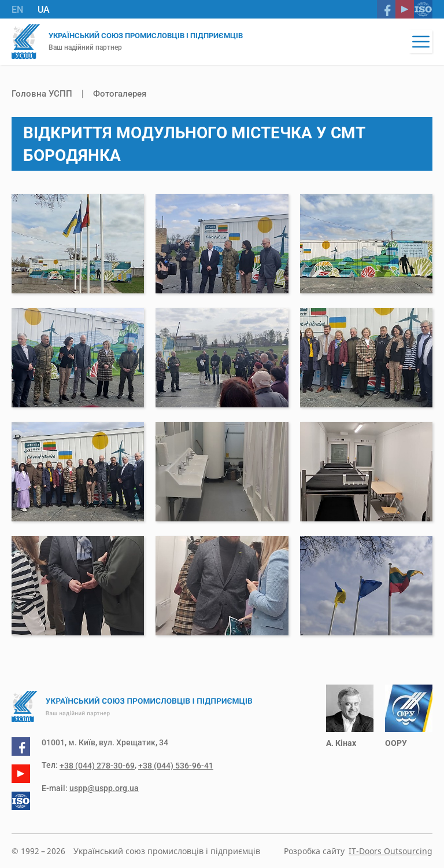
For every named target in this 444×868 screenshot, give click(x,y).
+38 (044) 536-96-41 (176, 766)
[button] (421, 42)
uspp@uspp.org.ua (104, 788)
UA (44, 10)
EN (17, 10)
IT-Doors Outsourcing (391, 851)
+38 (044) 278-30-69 (97, 766)
